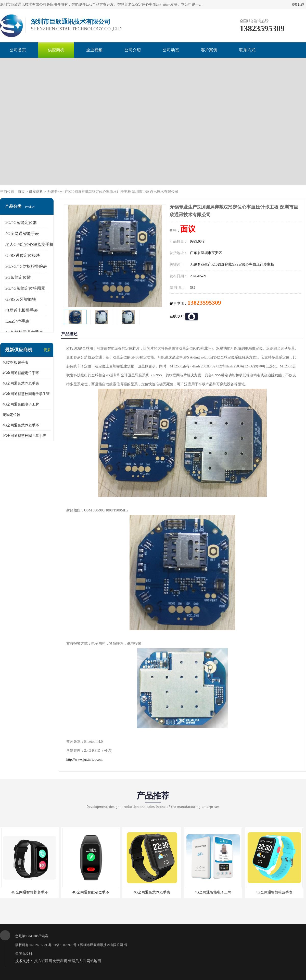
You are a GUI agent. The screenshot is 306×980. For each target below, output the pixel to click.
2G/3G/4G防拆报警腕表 (26, 266)
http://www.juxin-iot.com (84, 760)
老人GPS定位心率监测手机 (29, 244)
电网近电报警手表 (22, 310)
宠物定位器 (11, 415)
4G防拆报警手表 (15, 362)
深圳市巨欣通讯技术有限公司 (102, 945)
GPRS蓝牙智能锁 (21, 299)
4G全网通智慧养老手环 (21, 425)
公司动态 (171, 50)
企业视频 (94, 50)
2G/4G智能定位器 (21, 223)
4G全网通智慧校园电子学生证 (26, 394)
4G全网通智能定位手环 (21, 373)
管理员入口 (77, 961)
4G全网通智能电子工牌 (21, 404)
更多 (47, 350)
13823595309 (204, 303)
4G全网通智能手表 (22, 234)
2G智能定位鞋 (18, 277)
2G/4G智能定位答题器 (25, 288)
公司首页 (18, 50)
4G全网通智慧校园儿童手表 (24, 436)
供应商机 (56, 50)
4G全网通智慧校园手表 (274, 892)
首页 (21, 192)
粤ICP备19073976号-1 (64, 945)
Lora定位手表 (17, 321)
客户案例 (209, 50)
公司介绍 (133, 50)
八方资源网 (43, 961)
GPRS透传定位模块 (23, 255)
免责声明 (60, 961)
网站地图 (94, 961)
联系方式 (247, 50)
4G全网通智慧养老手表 (21, 383)
